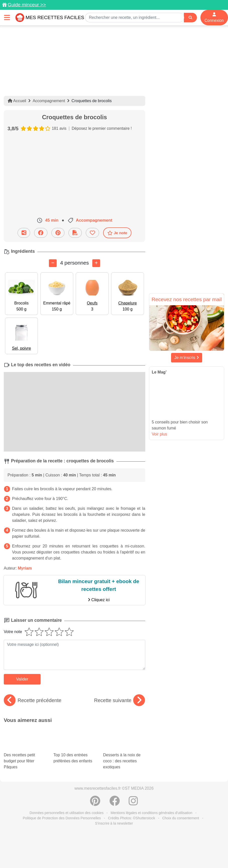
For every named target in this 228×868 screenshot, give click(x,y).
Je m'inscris (187, 358)
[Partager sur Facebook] (41, 233)
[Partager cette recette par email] (24, 233)
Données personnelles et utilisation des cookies (67, 800)
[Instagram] (133, 791)
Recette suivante (120, 700)
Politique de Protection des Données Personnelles (62, 806)
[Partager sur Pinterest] (58, 233)
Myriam (25, 568)
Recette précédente (33, 700)
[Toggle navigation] (7, 17)
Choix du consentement (181, 806)
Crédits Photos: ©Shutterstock (131, 806)
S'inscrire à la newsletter (114, 811)
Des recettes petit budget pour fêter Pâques (25, 744)
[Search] (190, 18)
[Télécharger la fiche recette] (75, 233)
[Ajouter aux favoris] (92, 233)
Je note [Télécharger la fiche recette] (117, 233)
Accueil (17, 101)
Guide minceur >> (27, 5)
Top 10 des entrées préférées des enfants (73, 737)
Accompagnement (49, 101)
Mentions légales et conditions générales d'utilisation (151, 800)
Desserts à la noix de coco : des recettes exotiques (124, 744)
